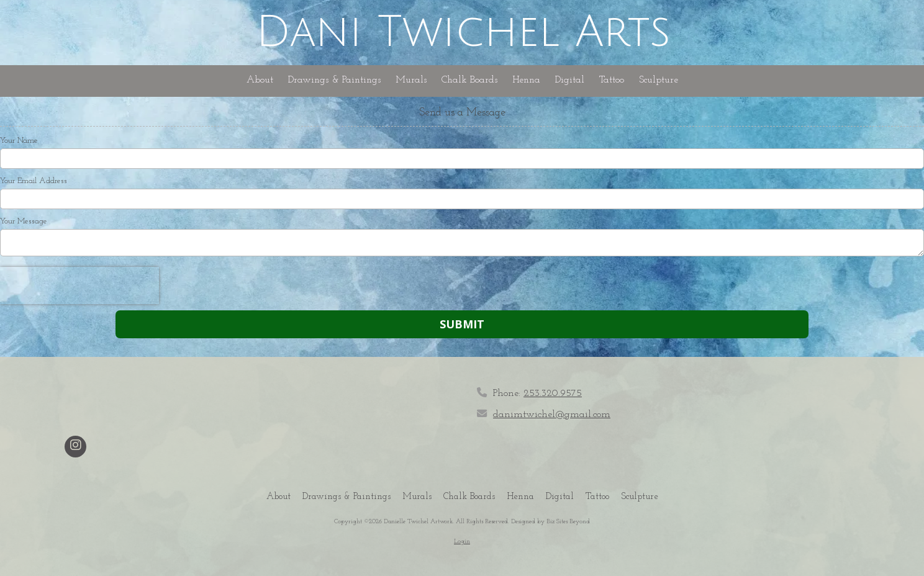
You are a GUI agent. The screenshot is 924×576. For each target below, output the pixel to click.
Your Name (19, 141)
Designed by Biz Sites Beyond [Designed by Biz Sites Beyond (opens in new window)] (550, 522)
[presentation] (79, 286)
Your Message (24, 221)
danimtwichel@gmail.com (552, 415)
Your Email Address (34, 181)
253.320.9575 (553, 394)
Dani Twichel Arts (463, 32)
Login (462, 542)
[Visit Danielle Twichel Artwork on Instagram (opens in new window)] (75, 447)
